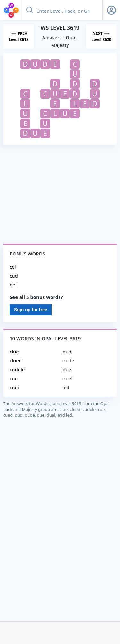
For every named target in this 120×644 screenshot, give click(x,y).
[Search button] (29, 10)
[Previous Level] (19, 37)
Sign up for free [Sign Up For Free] (31, 310)
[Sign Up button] (111, 10)
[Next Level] (101, 37)
